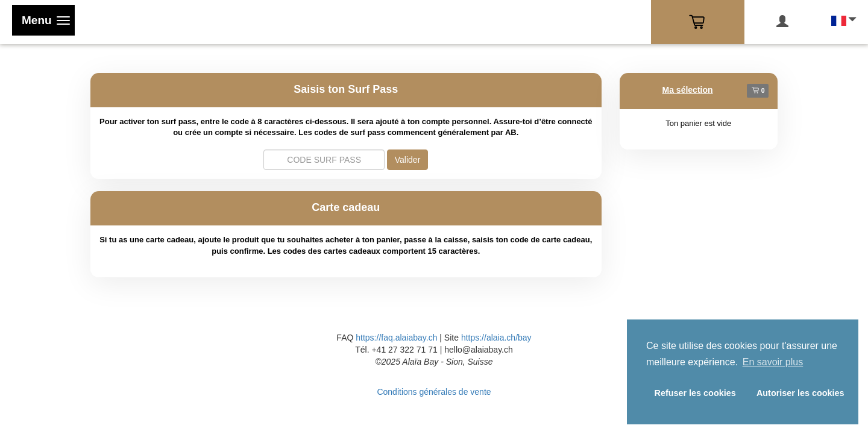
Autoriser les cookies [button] (800, 393)
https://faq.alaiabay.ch (396, 338)
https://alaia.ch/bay (496, 338)
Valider (408, 160)
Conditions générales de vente (434, 392)
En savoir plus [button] (773, 362)
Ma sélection (688, 90)
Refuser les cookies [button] (695, 393)
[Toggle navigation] (43, 20)
